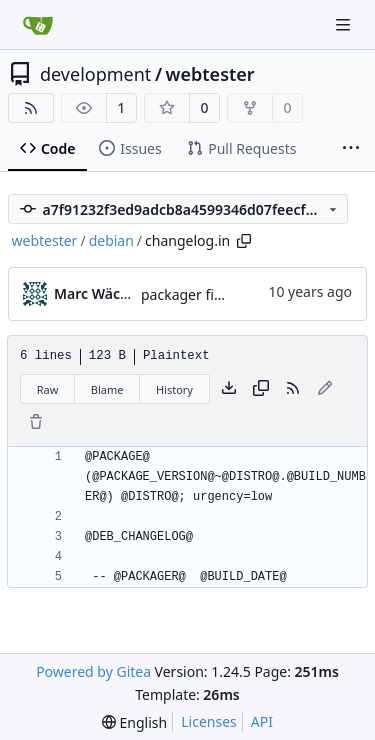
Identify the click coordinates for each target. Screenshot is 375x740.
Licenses (209, 721)
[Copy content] (261, 389)
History (174, 389)
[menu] (134, 722)
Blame (107, 389)
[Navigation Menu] (345, 24)
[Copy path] (244, 241)
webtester (210, 74)
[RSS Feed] (31, 108)
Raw (48, 389)
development (95, 74)
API (262, 721)
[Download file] (229, 389)
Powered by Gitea (93, 671)
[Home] (38, 25)
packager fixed (189, 294)
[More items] (351, 149)
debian (111, 240)
